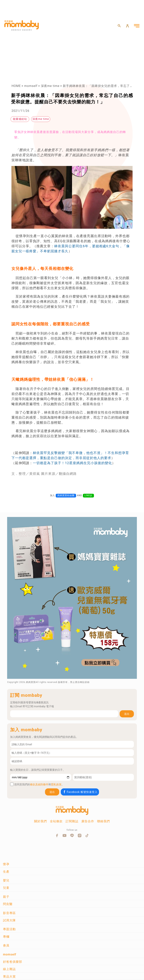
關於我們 (40, 821)
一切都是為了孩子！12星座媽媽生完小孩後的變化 (72, 463)
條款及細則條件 (39, 784)
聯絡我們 (103, 821)
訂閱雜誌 (72, 821)
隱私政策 (56, 784)
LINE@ (88, 495)
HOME (16, 86)
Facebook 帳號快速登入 (80, 792)
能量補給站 (20, 119)
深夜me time (50, 86)
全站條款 (56, 821)
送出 (127, 714)
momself (31, 86)
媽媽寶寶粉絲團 (66, 495)
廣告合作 (88, 821)
